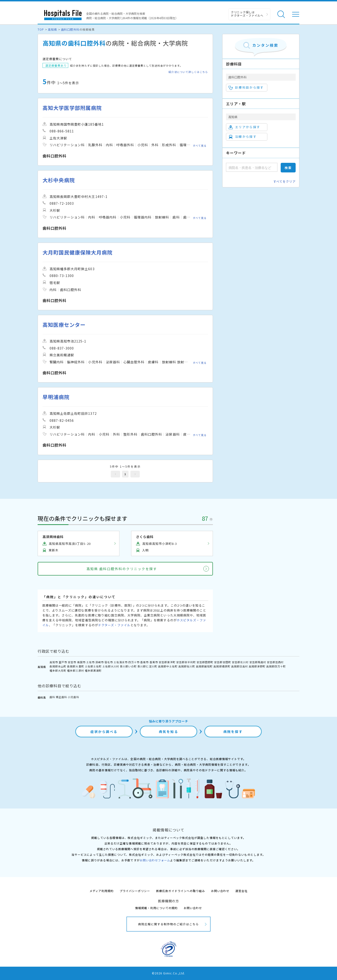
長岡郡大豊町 (75, 666)
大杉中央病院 (59, 180)
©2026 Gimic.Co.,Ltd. (168, 973)
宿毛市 (109, 662)
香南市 (144, 662)
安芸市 (72, 662)
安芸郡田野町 (205, 662)
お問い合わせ (220, 891)
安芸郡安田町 (222, 662)
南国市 (81, 662)
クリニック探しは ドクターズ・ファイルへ (247, 14)
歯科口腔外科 (70, 29)
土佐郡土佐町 (93, 666)
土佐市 (90, 662)
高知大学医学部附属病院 (72, 108)
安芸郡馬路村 (258, 662)
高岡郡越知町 (204, 666)
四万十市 (134, 662)
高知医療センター (64, 325)
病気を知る (169, 732)
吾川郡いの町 (128, 666)
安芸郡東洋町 (167, 662)
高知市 (54, 662)
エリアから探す (244, 127)
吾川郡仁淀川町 (147, 666)
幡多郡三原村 (75, 670)
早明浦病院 (56, 397)
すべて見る (200, 146)
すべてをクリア (284, 181)
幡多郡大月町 (58, 670)
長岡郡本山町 (58, 666)
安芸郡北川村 (240, 662)
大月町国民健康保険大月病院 (78, 252)
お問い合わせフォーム (155, 860)
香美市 (154, 662)
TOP (41, 29)
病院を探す (233, 732)
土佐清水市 (121, 662)
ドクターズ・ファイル (114, 625)
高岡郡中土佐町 (168, 666)
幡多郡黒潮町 (93, 670)
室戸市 (63, 662)
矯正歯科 (61, 697)
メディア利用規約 (102, 891)
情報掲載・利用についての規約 (156, 908)
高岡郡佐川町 (187, 666)
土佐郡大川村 (111, 666)
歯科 (52, 697)
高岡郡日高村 (240, 666)
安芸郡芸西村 (275, 662)
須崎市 (100, 662)
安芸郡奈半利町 (186, 662)
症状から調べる (104, 732)
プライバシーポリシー (135, 891)
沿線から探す (243, 137)
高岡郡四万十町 (276, 666)
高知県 (52, 29)
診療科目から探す (246, 87)
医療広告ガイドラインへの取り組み (181, 891)
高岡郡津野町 (257, 666)
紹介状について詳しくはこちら (188, 72)
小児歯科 (73, 697)
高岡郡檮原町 (222, 666)
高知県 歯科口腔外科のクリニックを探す (122, 569)
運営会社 (241, 891)
